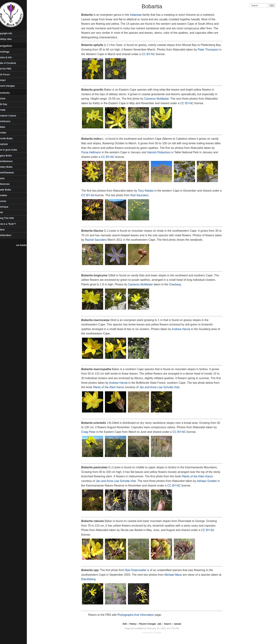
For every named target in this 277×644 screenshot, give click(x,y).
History (135, 624)
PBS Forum (8, 74)
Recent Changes (150, 624)
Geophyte (7, 144)
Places (5, 178)
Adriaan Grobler (209, 481)
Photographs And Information (138, 615)
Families (6, 133)
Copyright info (9, 33)
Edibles (5, 127)
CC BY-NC (151, 54)
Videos (5, 229)
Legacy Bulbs (9, 155)
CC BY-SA (90, 195)
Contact (6, 80)
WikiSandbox (8, 235)
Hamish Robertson (161, 152)
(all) (161, 624)
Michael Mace (175, 575)
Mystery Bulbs (9, 167)
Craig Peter (91, 432)
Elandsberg (91, 579)
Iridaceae (138, 15)
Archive (5, 98)
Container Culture (11, 116)
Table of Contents (11, 63)
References (8, 184)
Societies (6, 195)
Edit (127, 624)
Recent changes (10, 86)
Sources (6, 201)
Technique (7, 207)
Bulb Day (6, 104)
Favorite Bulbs (9, 138)
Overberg (177, 284)
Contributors (8, 121)
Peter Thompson (210, 50)
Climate (5, 110)
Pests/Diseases (10, 172)
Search (170, 624)
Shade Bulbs (8, 190)
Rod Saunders (142, 195)
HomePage (7, 52)
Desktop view (9, 39)
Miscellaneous (9, 161)
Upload (180, 624)
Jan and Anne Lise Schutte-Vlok (162, 387)
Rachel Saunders (98, 240)
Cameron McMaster (159, 99)
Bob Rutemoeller (138, 570)
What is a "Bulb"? (11, 224)
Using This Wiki (10, 218)
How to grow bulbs (11, 150)
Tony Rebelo (148, 191)
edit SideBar (26, 245)
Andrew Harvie (183, 329)
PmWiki (160, 633)
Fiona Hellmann (93, 152)
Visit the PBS (8, 69)
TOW (4, 212)
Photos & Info (9, 57)
